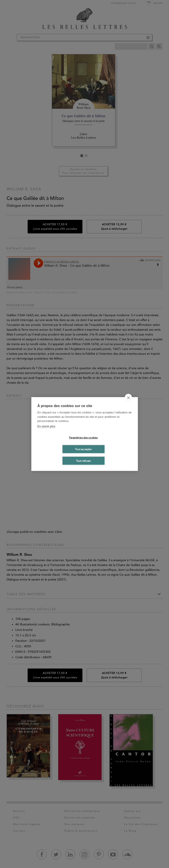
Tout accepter (83, 449)
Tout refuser (83, 461)
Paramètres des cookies (83, 438)
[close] (128, 398)
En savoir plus (46, 426)
